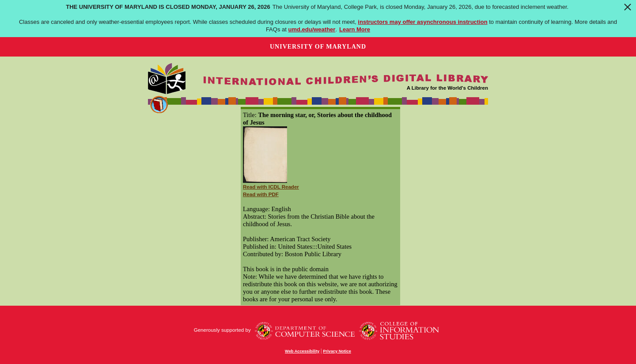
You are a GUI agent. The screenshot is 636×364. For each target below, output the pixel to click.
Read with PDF (261, 194)
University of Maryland (318, 47)
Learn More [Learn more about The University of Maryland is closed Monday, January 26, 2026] (355, 29)
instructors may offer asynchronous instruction (422, 22)
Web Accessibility (302, 351)
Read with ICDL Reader (271, 187)
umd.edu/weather (312, 29)
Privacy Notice (337, 351)
